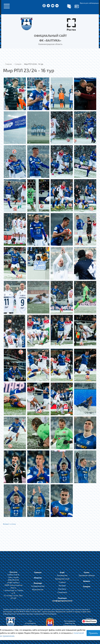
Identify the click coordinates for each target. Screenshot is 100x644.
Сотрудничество (38, 586)
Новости (38, 578)
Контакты (62, 589)
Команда (38, 583)
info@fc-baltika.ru (13, 582)
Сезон (87, 572)
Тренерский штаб (62, 579)
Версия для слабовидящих (89, 3)
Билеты (87, 581)
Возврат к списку (9, 524)
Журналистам (38, 589)
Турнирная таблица (87, 575)
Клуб (62, 572)
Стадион (62, 582)
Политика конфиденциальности (62, 599)
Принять (93, 633)
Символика (62, 592)
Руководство (62, 575)
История (62, 586)
